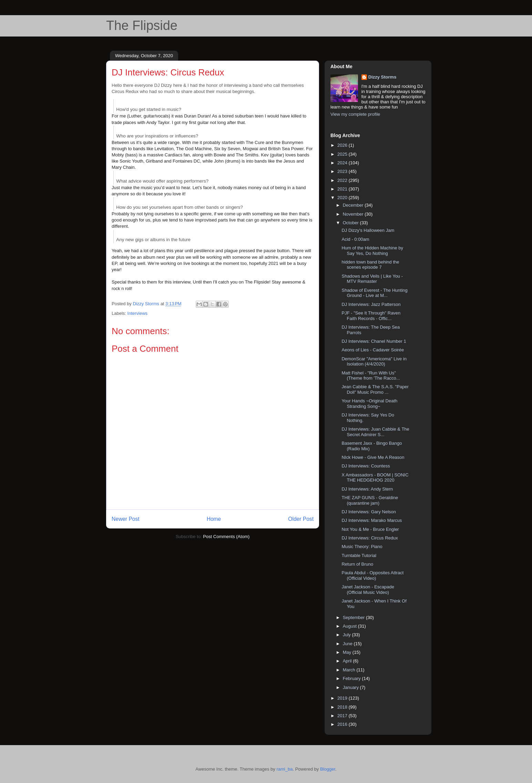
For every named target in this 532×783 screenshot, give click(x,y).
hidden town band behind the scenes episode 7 (370, 265)
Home (214, 519)
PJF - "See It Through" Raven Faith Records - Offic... (371, 316)
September (354, 617)
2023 (343, 171)
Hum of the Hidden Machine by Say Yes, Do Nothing (372, 251)
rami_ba (284, 769)
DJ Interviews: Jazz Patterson (371, 304)
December (354, 205)
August (350, 626)
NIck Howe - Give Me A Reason (373, 457)
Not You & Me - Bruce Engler (370, 529)
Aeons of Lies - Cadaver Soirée (373, 350)
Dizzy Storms (382, 77)
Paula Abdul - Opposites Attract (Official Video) (372, 575)
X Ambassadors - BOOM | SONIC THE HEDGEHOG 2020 (375, 478)
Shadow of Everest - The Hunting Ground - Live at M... (374, 293)
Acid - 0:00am (355, 239)
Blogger (328, 769)
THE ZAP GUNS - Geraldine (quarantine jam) (370, 500)
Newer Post (126, 519)
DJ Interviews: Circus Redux (370, 538)
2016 (343, 724)
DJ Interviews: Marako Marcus (372, 520)
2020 (343, 198)
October (351, 223)
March (350, 670)
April (348, 661)
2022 (343, 180)
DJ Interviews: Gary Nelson (369, 512)
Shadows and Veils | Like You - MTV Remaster (372, 279)
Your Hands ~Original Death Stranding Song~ (369, 404)
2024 (343, 163)
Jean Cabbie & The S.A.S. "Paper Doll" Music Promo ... (375, 389)
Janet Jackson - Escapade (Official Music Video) (368, 590)
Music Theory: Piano (362, 547)
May (348, 652)
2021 (343, 189)
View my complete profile (355, 114)
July (347, 635)
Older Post (301, 519)
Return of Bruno (357, 564)
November (354, 214)
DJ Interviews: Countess (366, 466)
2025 (343, 154)
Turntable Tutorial (359, 555)
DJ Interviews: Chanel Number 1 (374, 341)
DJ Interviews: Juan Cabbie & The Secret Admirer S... (375, 432)
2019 (343, 698)
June (348, 644)
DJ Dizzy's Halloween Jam (368, 230)
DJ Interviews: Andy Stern (367, 489)
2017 (343, 716)
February (352, 678)
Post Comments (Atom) (226, 537)
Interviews (138, 313)
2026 (343, 145)
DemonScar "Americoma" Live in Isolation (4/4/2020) (374, 362)
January (351, 687)
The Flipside (142, 25)
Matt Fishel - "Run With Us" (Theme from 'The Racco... (371, 376)
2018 (343, 707)
